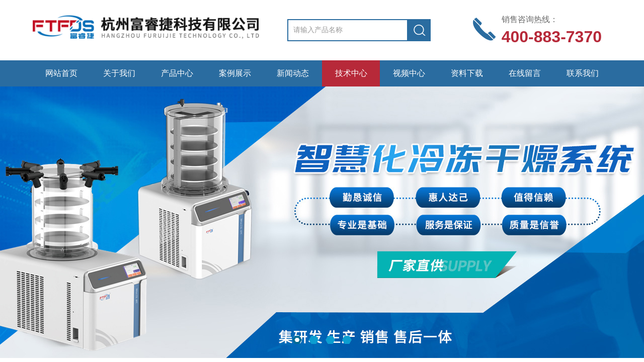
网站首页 (61, 73)
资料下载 (467, 73)
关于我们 (119, 73)
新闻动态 (293, 73)
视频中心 (409, 73)
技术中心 (351, 73)
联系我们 (583, 73)
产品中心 (177, 73)
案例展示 (235, 73)
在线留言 (525, 73)
